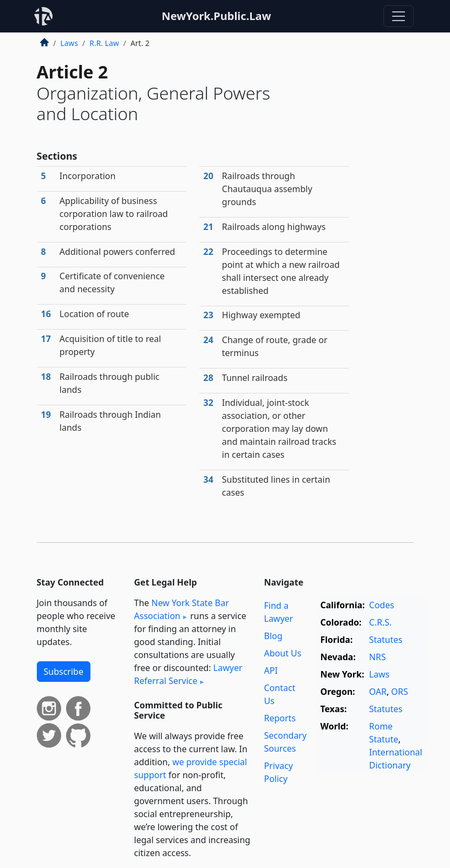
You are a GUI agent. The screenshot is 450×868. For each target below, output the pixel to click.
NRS (378, 657)
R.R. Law (104, 43)
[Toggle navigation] (399, 16)
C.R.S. (381, 622)
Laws (70, 43)
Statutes (386, 640)
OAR (378, 692)
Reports (280, 718)
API (271, 670)
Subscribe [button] (64, 672)
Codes (382, 605)
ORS (399, 692)
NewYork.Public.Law (216, 16)
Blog (273, 636)
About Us (283, 653)
